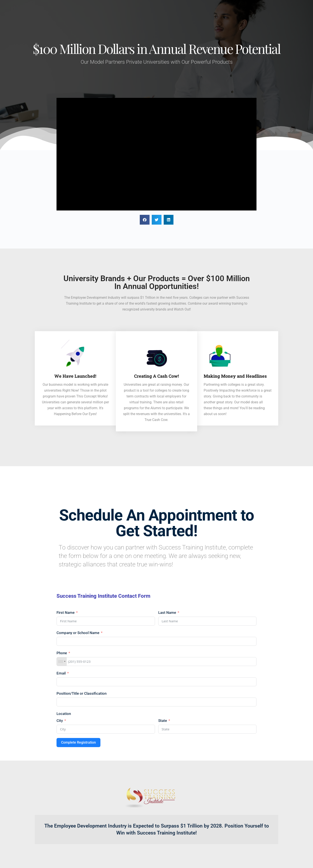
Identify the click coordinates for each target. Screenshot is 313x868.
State (163, 721)
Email (61, 673)
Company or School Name (78, 633)
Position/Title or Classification (82, 693)
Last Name (167, 613)
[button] (145, 220)
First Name (66, 613)
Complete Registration (78, 742)
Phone (62, 653)
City (60, 721)
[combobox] (62, 662)
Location (64, 714)
